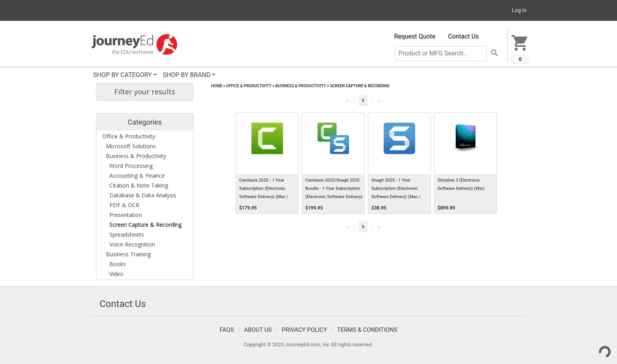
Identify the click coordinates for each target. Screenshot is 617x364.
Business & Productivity (301, 86)
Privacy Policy (304, 330)
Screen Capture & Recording (360, 86)
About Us (258, 330)
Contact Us (463, 36)
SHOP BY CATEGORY (123, 75)
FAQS (227, 330)
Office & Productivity (249, 86)
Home (217, 86)
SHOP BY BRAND (187, 75)
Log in (519, 10)
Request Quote (415, 36)
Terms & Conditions (367, 330)
